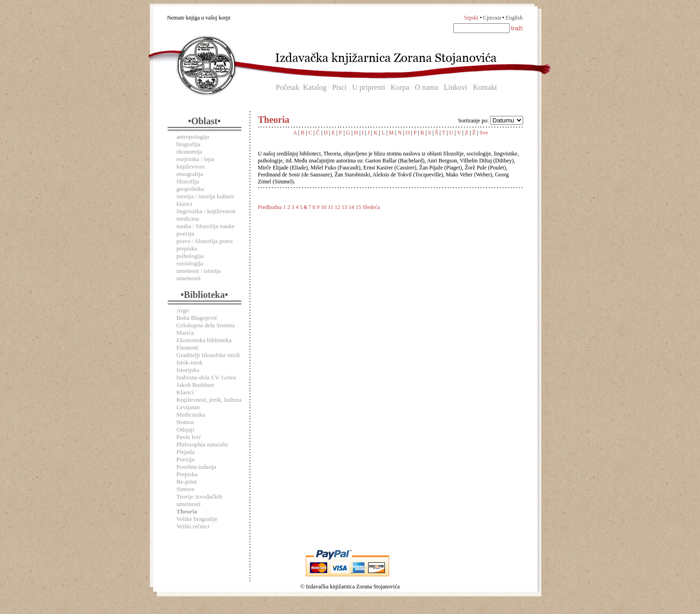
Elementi (188, 347)
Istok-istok (189, 362)
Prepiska (187, 474)
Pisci (340, 87)
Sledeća (371, 207)
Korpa (400, 87)
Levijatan (188, 407)
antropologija (193, 137)
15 (358, 207)
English (514, 18)
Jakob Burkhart (195, 385)
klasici (184, 204)
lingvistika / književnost (206, 211)
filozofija (188, 181)
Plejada (185, 452)
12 (337, 207)
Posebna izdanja (196, 467)
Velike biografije (197, 519)
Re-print (187, 482)
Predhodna (270, 207)
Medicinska (191, 415)
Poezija (185, 459)
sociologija (190, 263)
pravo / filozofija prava (205, 241)
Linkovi (456, 87)
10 (323, 207)
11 (330, 207)
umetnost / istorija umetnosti (199, 274)
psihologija (190, 256)
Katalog (315, 87)
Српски (492, 18)
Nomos (185, 422)
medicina (188, 219)
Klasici (185, 392)
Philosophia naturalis (202, 444)
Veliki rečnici (193, 526)
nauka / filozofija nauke (205, 226)
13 (344, 207)
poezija (185, 233)
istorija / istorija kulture (205, 196)
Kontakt (485, 87)
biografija (188, 144)
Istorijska (188, 370)
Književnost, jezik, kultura (209, 400)
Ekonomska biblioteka (204, 340)
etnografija (190, 174)
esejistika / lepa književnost (195, 163)
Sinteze (185, 489)
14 (351, 207)
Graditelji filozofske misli (208, 355)
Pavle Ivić (189, 437)
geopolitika (190, 189)
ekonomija (189, 152)
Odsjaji (185, 429)
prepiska (187, 248)
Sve (484, 133)
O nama (426, 87)
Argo (183, 310)
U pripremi (369, 87)
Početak (287, 87)
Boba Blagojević (197, 318)
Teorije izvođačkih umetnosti (199, 500)
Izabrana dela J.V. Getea (206, 377)
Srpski (471, 18)
